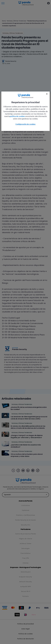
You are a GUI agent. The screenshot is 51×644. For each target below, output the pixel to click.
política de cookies (17, 116)
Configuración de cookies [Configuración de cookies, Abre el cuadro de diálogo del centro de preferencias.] (25, 124)
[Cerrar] (47, 94)
